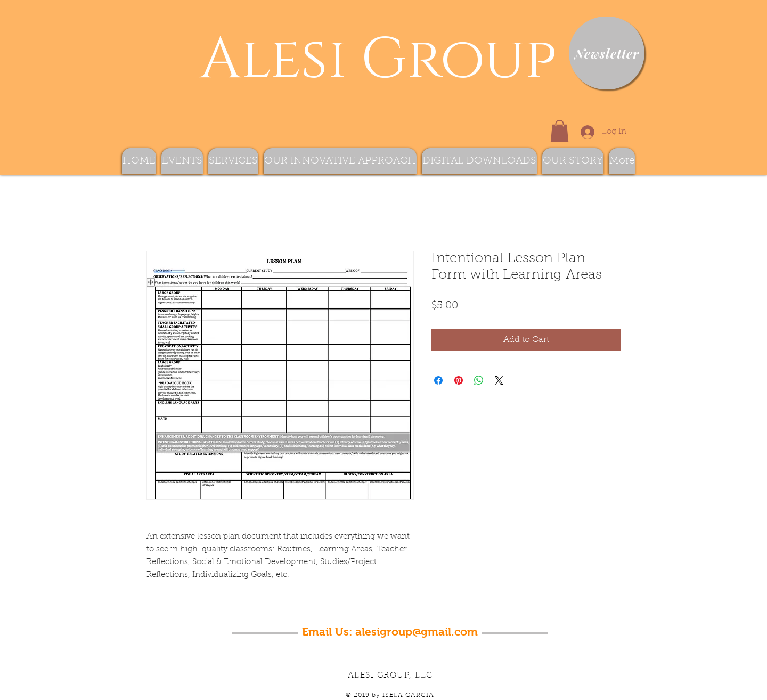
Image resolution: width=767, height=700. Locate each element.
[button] (560, 131)
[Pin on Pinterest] (459, 380)
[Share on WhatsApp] (479, 380)
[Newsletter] (607, 53)
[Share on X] (499, 380)
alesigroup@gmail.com (417, 632)
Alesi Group (371, 60)
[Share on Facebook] (438, 380)
